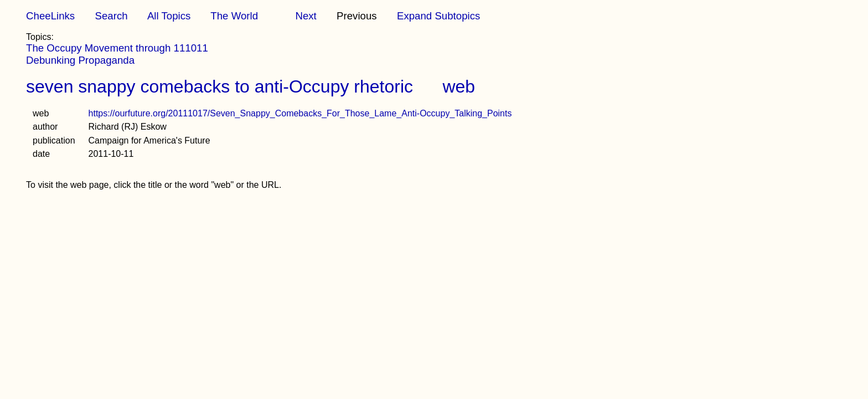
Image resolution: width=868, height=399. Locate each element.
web (459, 86)
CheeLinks (50, 16)
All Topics (169, 16)
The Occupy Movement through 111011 (117, 48)
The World (234, 16)
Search (111, 16)
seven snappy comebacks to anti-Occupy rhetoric (219, 86)
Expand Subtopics (438, 16)
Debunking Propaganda (80, 60)
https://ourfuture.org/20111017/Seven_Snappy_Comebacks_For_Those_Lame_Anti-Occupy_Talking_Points (300, 113)
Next (306, 16)
